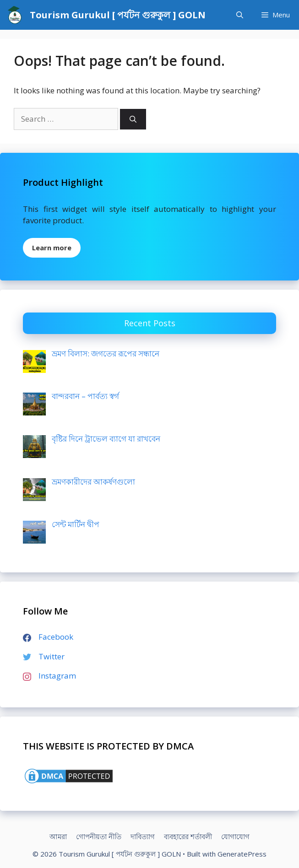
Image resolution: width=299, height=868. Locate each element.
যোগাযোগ (235, 836)
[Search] (133, 119)
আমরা (58, 836)
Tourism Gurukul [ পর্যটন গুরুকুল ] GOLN (118, 15)
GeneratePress (242, 854)
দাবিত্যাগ (143, 836)
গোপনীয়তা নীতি (99, 836)
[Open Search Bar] (240, 15)
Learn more (52, 248)
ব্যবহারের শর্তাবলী (188, 836)
